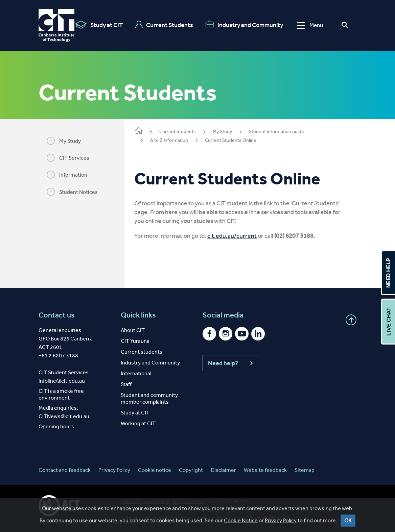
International (136, 373)
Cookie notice (155, 470)
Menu (310, 25)
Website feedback (265, 470)
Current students (142, 352)
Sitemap (305, 470)
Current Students (164, 25)
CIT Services (72, 158)
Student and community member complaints (149, 398)
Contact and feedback (65, 470)
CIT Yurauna (135, 341)
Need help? (231, 363)
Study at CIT (99, 25)
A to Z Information (177, 140)
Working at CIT (138, 423)
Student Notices (76, 192)
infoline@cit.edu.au (62, 381)
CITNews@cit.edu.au (64, 416)
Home (146, 131)
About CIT (133, 330)
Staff (126, 384)
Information (71, 175)
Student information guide (284, 132)
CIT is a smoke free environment (61, 394)
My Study (67, 141)
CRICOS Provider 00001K (145, 501)
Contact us (57, 315)
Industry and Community (244, 25)
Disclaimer (223, 470)
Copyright (191, 470)
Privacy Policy (114, 470)
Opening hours (56, 426)
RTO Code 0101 (189, 501)
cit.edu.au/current (239, 236)
